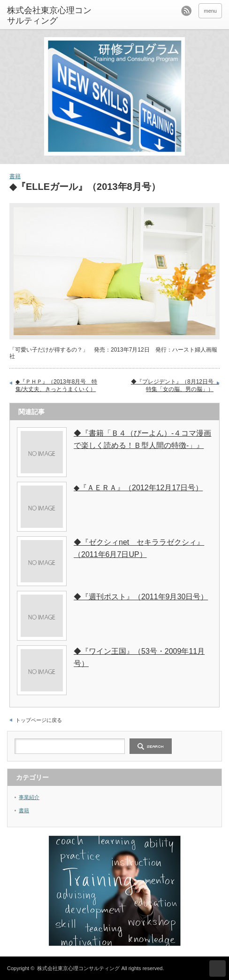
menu (210, 11)
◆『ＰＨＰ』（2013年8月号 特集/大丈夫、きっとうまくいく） (56, 386)
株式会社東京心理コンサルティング (78, 968)
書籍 (15, 176)
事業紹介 (29, 797)
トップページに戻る (39, 720)
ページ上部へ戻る (218, 968)
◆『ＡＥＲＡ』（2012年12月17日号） (138, 488)
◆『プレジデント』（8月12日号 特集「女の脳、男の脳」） (175, 386)
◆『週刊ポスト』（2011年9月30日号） (141, 597)
